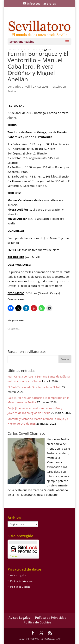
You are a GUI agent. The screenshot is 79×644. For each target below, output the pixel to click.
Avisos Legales (18, 575)
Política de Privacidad (22, 581)
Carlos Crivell (21, 87)
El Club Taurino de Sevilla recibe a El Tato (34, 387)
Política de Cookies (20, 587)
